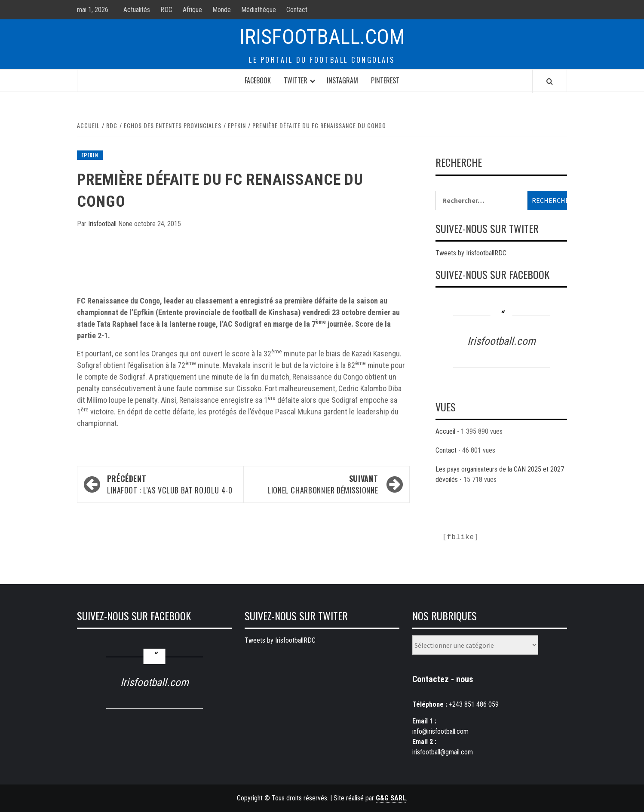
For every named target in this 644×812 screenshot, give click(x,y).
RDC (166, 10)
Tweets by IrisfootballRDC (471, 253)
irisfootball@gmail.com (443, 752)
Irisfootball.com (322, 37)
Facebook (258, 80)
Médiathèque (259, 10)
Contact (297, 10)
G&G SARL (391, 798)
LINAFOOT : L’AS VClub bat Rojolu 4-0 (171, 484)
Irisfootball (103, 224)
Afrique (192, 10)
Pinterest (385, 80)
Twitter (296, 80)
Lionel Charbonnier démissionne (315, 484)
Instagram (342, 80)
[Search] (550, 81)
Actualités (137, 10)
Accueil (445, 431)
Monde (222, 10)
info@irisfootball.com (440, 731)
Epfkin (90, 155)
